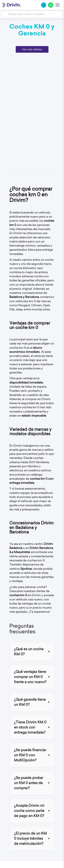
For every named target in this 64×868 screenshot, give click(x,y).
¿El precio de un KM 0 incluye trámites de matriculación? (30, 838)
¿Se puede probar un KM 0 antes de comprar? (29, 783)
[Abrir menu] (58, 5)
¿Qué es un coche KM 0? (29, 652)
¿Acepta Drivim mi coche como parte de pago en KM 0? (29, 811)
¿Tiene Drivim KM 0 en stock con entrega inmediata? (30, 727)
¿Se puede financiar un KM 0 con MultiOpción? (30, 755)
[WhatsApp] (51, 5)
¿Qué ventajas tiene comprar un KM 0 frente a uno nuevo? (30, 677)
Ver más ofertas (32, 49)
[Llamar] (44, 5)
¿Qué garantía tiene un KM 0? (30, 702)
